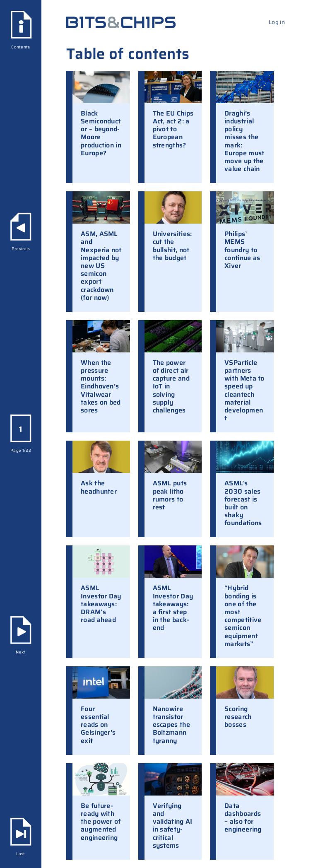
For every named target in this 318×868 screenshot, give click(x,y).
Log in (277, 22)
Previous (21, 249)
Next (20, 652)
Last (20, 854)
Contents (20, 47)
